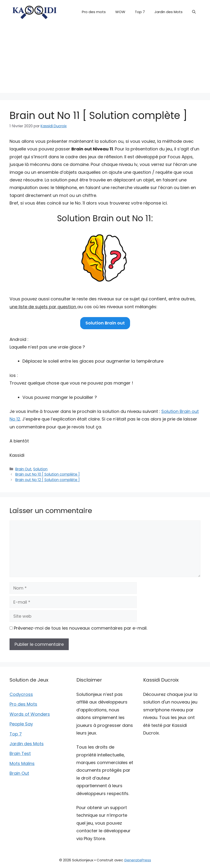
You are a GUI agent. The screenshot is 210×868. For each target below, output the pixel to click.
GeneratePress (138, 860)
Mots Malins (22, 763)
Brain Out (23, 469)
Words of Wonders (30, 714)
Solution (40, 469)
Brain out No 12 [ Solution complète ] (47, 480)
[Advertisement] (105, 60)
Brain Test (20, 753)
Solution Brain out (105, 323)
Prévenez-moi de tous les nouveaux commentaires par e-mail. (81, 628)
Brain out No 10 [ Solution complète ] (47, 474)
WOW (120, 12)
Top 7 (140, 12)
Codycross (21, 694)
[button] (194, 12)
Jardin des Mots (168, 12)
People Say (21, 724)
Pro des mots (94, 12)
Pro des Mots (23, 704)
